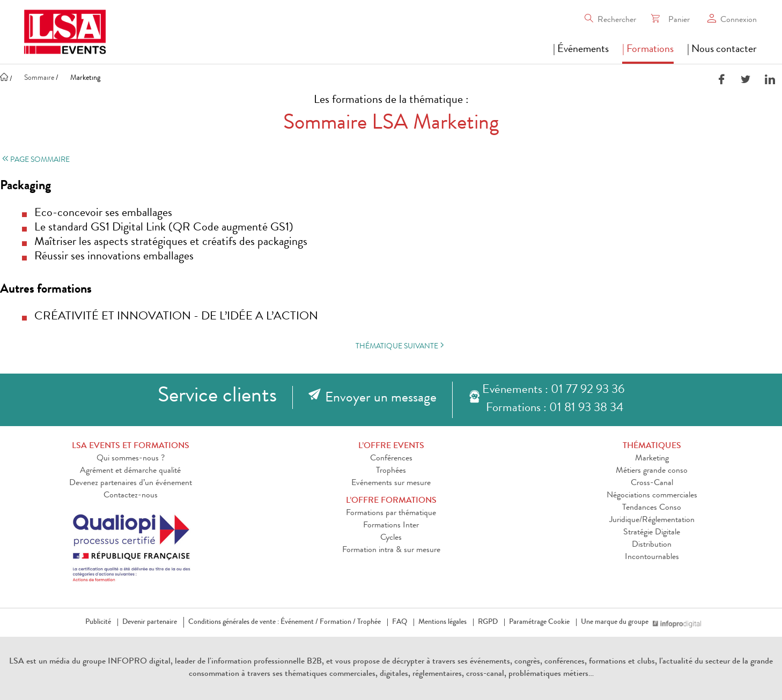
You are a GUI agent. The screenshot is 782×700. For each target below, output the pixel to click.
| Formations (648, 50)
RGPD (488, 622)
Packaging (25, 187)
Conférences (391, 459)
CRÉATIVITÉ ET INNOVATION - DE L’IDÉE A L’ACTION (176, 317)
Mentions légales (442, 622)
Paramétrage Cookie (539, 622)
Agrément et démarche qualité (130, 471)
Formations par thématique (391, 513)
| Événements (581, 50)
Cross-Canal (652, 483)
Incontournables (652, 557)
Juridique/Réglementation (652, 520)
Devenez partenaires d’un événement (131, 483)
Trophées (391, 471)
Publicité (98, 622)
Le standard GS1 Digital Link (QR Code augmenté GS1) (164, 228)
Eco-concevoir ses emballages (103, 214)
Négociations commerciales (652, 496)
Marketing (652, 459)
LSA (17, 662)
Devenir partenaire (150, 622)
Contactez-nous (131, 496)
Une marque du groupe (617, 622)
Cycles (391, 538)
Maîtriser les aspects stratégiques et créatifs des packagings (171, 243)
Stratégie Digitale (652, 533)
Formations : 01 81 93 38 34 (555, 409)
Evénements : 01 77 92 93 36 (553, 390)
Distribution (652, 545)
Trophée (369, 622)
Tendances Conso (652, 508)
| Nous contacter (722, 50)
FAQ (400, 622)
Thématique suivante (401, 346)
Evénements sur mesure (391, 483)
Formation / (338, 622)
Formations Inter (391, 526)
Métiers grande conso (652, 471)
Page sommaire (35, 160)
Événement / (299, 622)
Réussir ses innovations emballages (114, 257)
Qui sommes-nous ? (131, 459)
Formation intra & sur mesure (391, 550)
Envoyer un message (381, 399)
